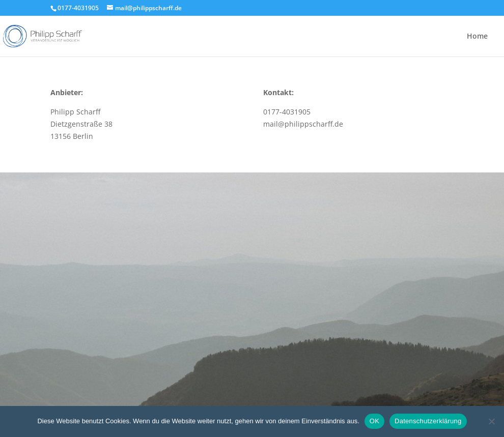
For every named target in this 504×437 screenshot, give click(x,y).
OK (374, 421)
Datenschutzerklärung (428, 421)
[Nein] (491, 421)
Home (477, 37)
